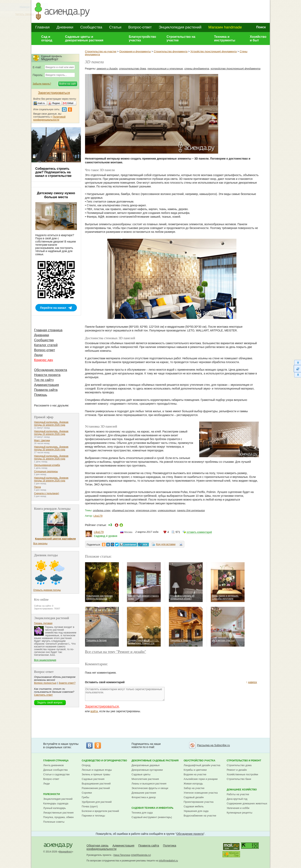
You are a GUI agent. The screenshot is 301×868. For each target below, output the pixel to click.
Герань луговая (43, 623)
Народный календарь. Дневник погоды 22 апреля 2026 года (51, 424)
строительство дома (133, 69)
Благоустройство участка (142, 38)
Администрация (47, 385)
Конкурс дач (44, 360)
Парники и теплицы (93, 816)
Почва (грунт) (90, 806)
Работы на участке (238, 794)
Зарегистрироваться (102, 706)
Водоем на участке (195, 774)
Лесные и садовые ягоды (97, 770)
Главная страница (48, 330)
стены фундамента (197, 69)
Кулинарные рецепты (240, 813)
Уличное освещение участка (201, 793)
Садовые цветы (141, 774)
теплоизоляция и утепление (165, 69)
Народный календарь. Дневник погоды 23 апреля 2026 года (51, 433)
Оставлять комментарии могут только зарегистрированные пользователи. (125, 694)
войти (94, 711)
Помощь (41, 395)
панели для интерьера (191, 510)
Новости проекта (47, 375)
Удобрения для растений (97, 802)
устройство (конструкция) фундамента (236, 69)
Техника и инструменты (225, 38)
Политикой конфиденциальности (49, 118)
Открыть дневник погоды (47, 590)
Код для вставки (166, 544)
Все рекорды (40, 544)
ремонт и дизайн (107, 69)
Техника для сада (142, 813)
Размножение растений (96, 788)
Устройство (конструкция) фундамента (213, 51)
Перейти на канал (53, 308)
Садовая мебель (194, 806)
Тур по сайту (44, 380)
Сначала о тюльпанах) (47, 493)
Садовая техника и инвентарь (152, 808)
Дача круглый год (237, 799)
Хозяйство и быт (258, 38)
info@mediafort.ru (168, 861)
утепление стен (146, 510)
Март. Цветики (42, 440)
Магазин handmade (225, 27)
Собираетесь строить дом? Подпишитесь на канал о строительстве (53, 172)
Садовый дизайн (194, 797)
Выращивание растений (96, 784)
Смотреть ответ (44, 695)
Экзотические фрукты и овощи (150, 788)
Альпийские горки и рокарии (201, 779)
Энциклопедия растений (180, 27)
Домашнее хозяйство (242, 790)
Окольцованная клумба (47, 465)
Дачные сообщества (56, 770)
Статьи (115, 27)
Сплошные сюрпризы (46, 472)
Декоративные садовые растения (155, 761)
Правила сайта (46, 390)
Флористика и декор (144, 797)
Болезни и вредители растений (100, 811)
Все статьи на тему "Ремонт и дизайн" (116, 652)
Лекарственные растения (59, 813)
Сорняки (87, 793)
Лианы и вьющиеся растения (149, 784)
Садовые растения (93, 779)
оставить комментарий (199, 532)
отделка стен (102, 510)
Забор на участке (194, 788)
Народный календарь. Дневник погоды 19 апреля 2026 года (51, 479)
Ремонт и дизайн (237, 770)
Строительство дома (239, 765)
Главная (43, 27)
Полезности (52, 794)
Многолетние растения (145, 779)
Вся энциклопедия (45, 660)
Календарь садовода (56, 803)
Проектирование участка (198, 802)
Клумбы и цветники (195, 770)
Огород (86, 765)
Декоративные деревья (146, 765)
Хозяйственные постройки (242, 774)
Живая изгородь (193, 784)
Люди (38, 355)
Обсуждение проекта (51, 370)
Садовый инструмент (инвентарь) (152, 817)
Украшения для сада (196, 811)
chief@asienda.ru (141, 855)
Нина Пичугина (122, 855)
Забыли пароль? (42, 84)
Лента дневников (54, 765)
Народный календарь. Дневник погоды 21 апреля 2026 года (51, 457)
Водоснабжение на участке (200, 816)
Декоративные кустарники (147, 770)
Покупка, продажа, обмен (59, 817)
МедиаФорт (65, 852)
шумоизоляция (167, 510)
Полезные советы (54, 822)
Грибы (85, 797)
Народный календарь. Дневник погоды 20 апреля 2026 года (51, 448)
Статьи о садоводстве (57, 774)
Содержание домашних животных (247, 803)
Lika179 (98, 516)
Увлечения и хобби (238, 808)
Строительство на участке (181, 38)
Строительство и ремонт (244, 761)
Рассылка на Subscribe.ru (213, 745)
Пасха (38, 487)
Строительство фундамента (171, 51)
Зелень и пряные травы (96, 774)
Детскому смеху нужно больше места (56, 195)
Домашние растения (144, 793)
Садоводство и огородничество (104, 761)
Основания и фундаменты (135, 51)
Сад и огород (47, 38)
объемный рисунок (123, 510)
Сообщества (91, 27)
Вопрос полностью (45, 683)
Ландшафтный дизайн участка (202, 765)
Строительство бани (239, 779)
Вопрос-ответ (140, 27)
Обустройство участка (199, 761)
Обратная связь (98, 845)
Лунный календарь (55, 808)
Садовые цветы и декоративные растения (84, 38)
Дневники (65, 27)
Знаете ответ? (67, 683)
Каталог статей (46, 345)
